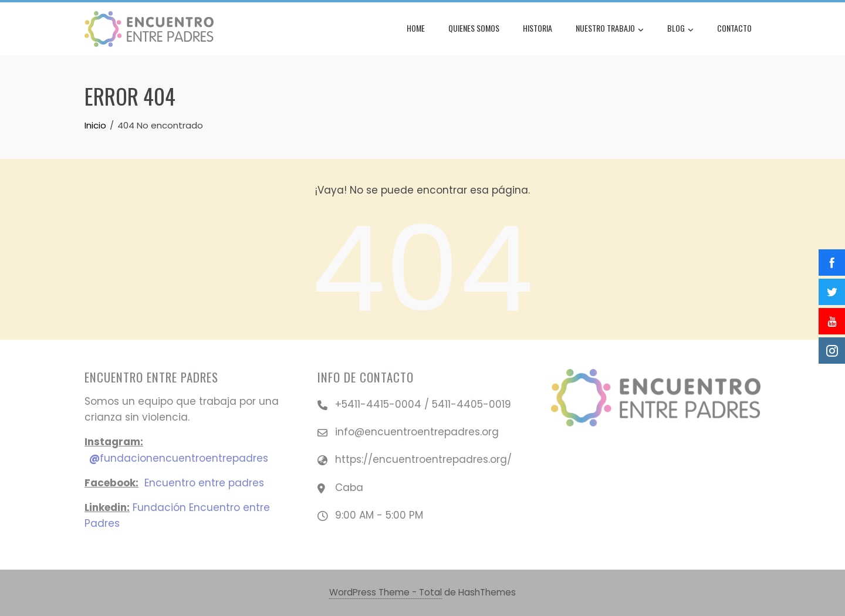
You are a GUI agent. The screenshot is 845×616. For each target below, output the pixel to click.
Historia (538, 28)
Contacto (734, 28)
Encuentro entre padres (204, 483)
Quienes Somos (474, 28)
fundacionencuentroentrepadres (179, 458)
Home (416, 28)
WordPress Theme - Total (386, 592)
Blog (680, 29)
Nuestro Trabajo (610, 29)
